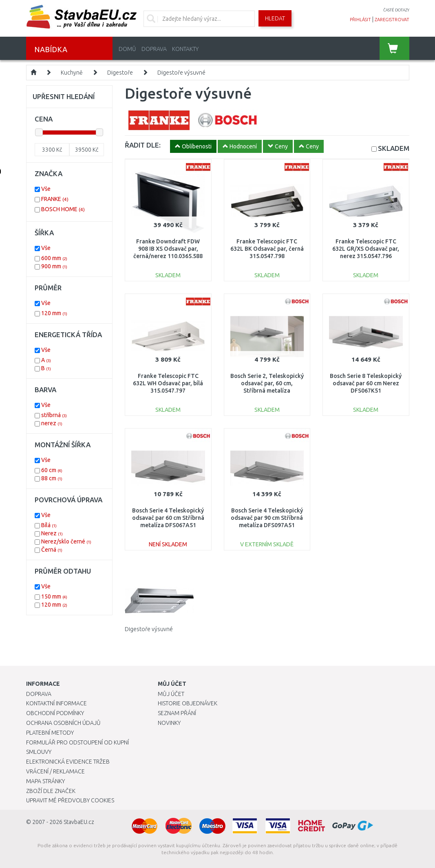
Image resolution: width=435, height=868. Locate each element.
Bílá (49, 525)
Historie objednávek (188, 703)
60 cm (52, 470)
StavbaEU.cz (79, 822)
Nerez (52, 533)
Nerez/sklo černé (66, 541)
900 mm (54, 266)
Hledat (275, 18)
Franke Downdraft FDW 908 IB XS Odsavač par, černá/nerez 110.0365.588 (168, 249)
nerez (52, 423)
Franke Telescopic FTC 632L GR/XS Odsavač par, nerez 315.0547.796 (366, 249)
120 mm (54, 313)
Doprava (154, 49)
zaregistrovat (392, 20)
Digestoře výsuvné (181, 73)
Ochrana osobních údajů (63, 723)
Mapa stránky (45, 781)
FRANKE (55, 199)
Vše (46, 189)
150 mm (54, 596)
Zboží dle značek (51, 791)
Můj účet (171, 694)
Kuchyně (72, 73)
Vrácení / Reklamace (55, 771)
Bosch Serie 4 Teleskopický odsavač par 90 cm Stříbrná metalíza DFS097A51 (267, 518)
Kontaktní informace (56, 703)
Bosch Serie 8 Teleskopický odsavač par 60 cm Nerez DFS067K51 (366, 383)
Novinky (169, 723)
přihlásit (360, 20)
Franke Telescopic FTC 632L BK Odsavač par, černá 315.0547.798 (267, 249)
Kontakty (185, 49)
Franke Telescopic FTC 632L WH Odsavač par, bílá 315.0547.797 (168, 383)
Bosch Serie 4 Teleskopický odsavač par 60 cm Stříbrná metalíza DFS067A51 (168, 518)
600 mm (54, 258)
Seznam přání (177, 713)
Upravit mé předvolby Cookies (70, 800)
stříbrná (54, 415)
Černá (52, 550)
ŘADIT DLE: (143, 145)
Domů (127, 49)
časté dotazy (396, 10)
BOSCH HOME (63, 209)
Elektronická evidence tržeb (68, 762)
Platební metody (50, 733)
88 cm (52, 478)
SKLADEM (394, 148)
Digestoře (120, 73)
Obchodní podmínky (55, 713)
